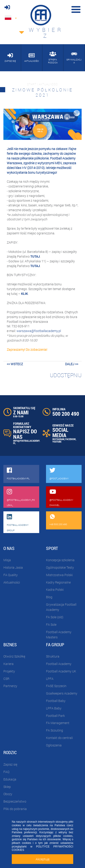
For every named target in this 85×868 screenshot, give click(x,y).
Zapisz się (10, 764)
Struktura (53, 656)
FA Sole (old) (55, 617)
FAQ (6, 772)
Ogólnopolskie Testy (60, 567)
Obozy (8, 794)
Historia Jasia (13, 567)
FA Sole (51, 624)
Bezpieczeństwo (15, 801)
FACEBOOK (70, 439)
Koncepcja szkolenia (60, 560)
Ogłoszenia (54, 745)
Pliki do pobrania (15, 809)
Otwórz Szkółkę (14, 656)
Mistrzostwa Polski (59, 575)
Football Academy (59, 664)
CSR (6, 679)
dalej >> (72, 364)
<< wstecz (15, 364)
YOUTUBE (57, 442)
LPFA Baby (54, 708)
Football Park (55, 716)
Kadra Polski (55, 590)
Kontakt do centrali (59, 738)
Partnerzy (10, 686)
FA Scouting (55, 730)
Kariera (8, 664)
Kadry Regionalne (58, 582)
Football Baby (56, 701)
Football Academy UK (61, 671)
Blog (49, 597)
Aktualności (12, 582)
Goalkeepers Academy (62, 693)
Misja (7, 560)
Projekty (9, 671)
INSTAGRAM (58, 439)
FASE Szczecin (56, 686)
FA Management (58, 723)
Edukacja (10, 779)
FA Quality (11, 575)
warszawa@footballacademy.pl (39, 331)
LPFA (50, 679)
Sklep (7, 787)
